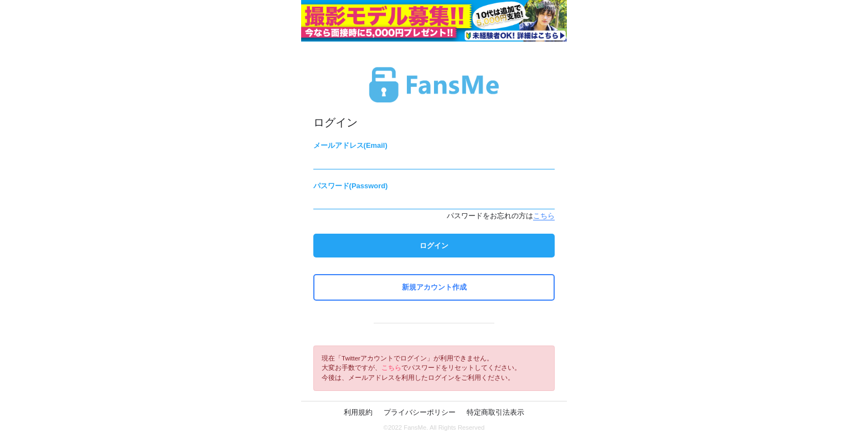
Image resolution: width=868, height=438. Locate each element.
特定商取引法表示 (495, 412)
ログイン (434, 246)
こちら (544, 216)
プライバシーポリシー (420, 412)
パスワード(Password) (351, 186)
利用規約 (358, 412)
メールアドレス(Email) (350, 145)
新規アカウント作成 (434, 287)
